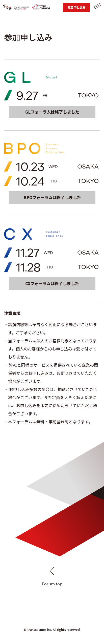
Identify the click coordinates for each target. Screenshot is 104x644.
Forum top (52, 577)
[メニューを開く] (97, 6)
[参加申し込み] (76, 7)
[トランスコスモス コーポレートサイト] (41, 7)
